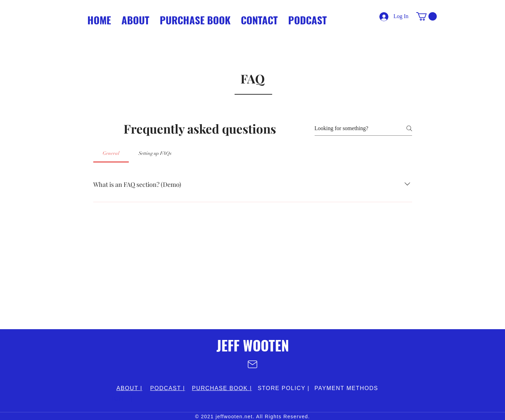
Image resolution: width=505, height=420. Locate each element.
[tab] (111, 153)
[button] (427, 16)
